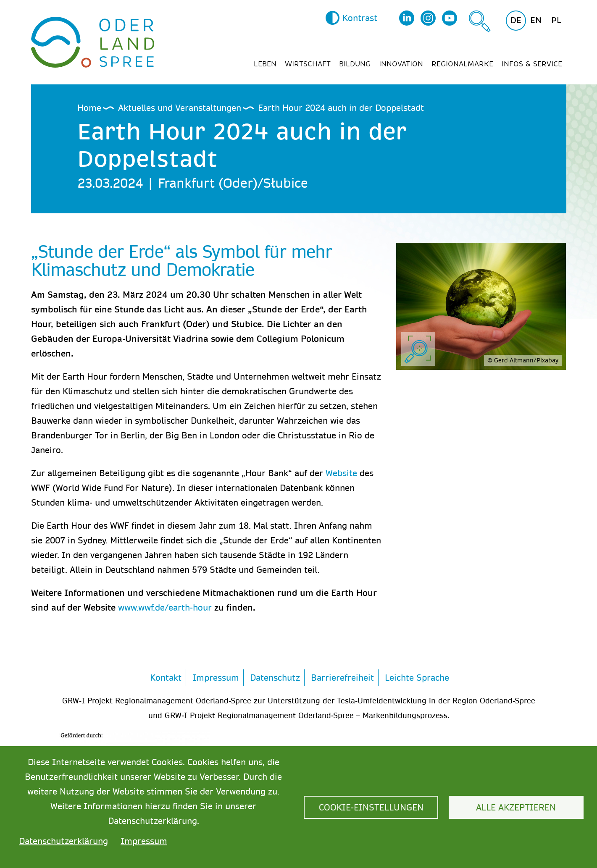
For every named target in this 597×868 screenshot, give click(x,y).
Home (89, 108)
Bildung (355, 64)
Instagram (428, 18)
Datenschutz (275, 677)
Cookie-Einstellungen (371, 807)
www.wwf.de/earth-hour (165, 607)
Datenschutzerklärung (63, 841)
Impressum (216, 677)
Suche (480, 21)
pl (556, 20)
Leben (265, 64)
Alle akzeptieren (516, 807)
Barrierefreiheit (342, 677)
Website (341, 473)
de (516, 20)
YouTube (450, 18)
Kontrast (360, 18)
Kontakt (166, 677)
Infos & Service (532, 64)
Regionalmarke (462, 64)
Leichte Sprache (417, 677)
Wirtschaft (308, 64)
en (536, 20)
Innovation (401, 64)
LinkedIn (407, 18)
